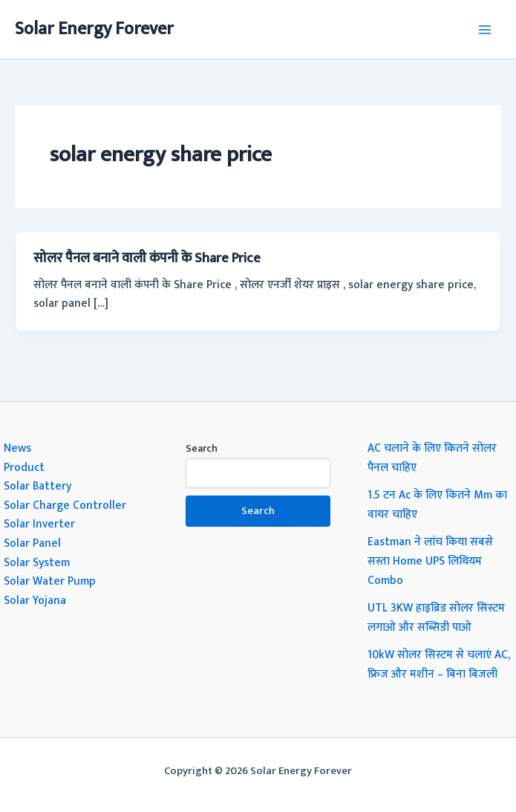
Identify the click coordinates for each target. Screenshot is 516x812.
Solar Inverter (39, 524)
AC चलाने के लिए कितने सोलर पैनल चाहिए (432, 458)
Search (202, 448)
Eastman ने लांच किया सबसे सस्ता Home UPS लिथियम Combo (430, 561)
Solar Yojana (35, 600)
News (17, 448)
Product (24, 467)
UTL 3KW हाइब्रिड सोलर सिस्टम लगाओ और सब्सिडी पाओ (436, 617)
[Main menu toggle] (485, 29)
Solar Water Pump (50, 581)
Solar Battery (37, 486)
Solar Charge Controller (65, 505)
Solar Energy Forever (94, 29)
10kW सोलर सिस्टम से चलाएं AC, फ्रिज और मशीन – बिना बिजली (439, 664)
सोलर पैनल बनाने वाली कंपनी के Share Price (147, 258)
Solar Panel (32, 543)
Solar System (37, 562)
